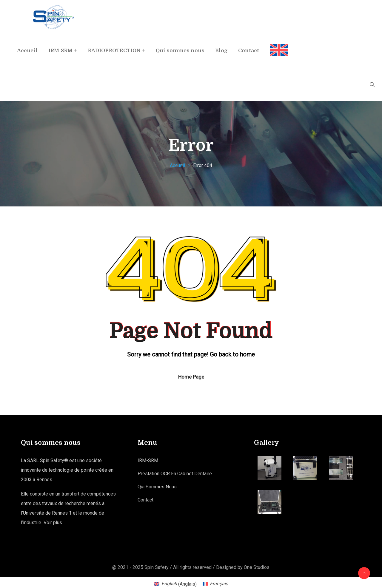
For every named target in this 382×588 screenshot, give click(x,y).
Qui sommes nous (180, 51)
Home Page (191, 377)
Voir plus (53, 523)
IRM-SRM (60, 51)
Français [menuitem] (219, 584)
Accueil (27, 51)
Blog (221, 51)
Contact (249, 51)
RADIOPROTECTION (114, 51)
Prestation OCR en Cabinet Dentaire (175, 474)
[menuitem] (276, 45)
